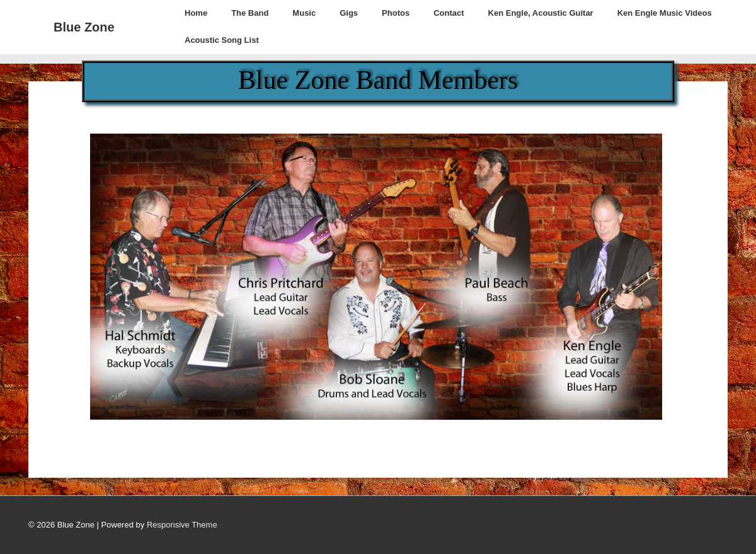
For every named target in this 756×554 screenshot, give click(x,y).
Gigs (349, 13)
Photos (396, 13)
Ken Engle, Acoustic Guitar (541, 13)
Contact (449, 13)
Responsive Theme (182, 525)
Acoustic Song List (222, 40)
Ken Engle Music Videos (665, 13)
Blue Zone (84, 27)
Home (196, 13)
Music (304, 13)
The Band (250, 13)
